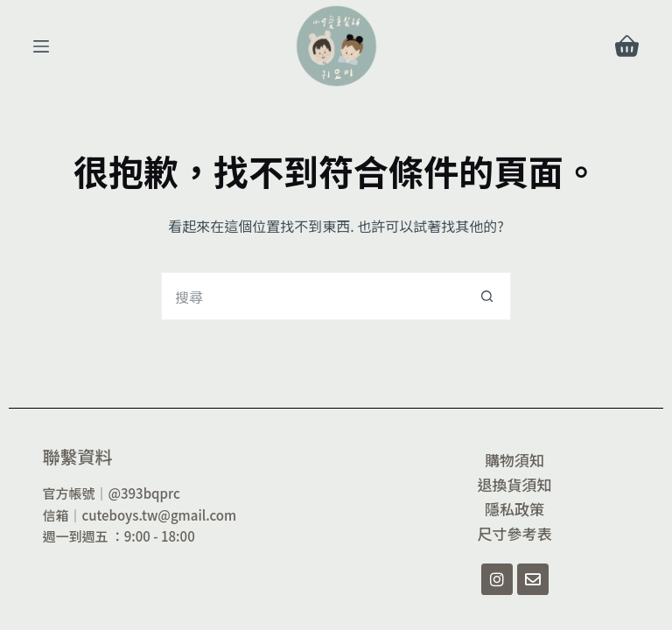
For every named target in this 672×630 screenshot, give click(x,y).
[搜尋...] (312, 296)
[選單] (41, 46)
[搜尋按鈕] (487, 296)
